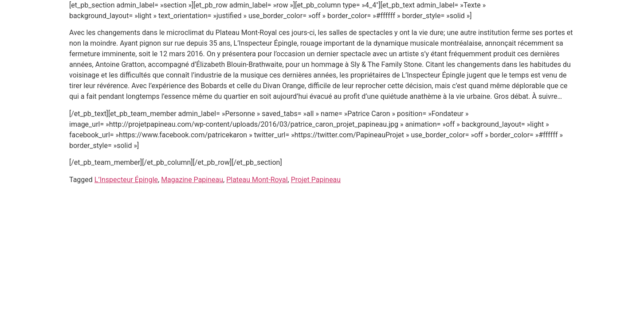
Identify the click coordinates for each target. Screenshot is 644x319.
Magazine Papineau (192, 180)
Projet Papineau (316, 180)
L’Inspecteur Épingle (126, 180)
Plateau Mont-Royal (257, 180)
